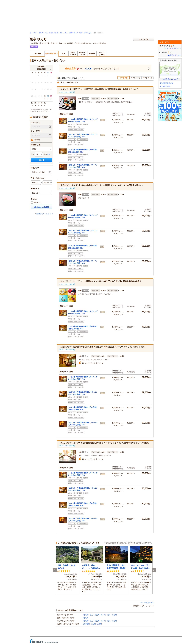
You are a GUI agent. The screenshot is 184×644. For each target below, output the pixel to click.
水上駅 (114, 615)
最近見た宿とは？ (175, 55)
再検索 (42, 160)
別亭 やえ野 (88, 33)
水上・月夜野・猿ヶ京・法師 (54, 33)
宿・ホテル (33, 33)
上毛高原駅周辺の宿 (166, 83)
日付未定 (35, 140)
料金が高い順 (147, 78)
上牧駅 (99, 624)
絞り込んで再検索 (42, 207)
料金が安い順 (136, 78)
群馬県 (41, 33)
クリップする (144, 39)
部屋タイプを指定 (38, 172)
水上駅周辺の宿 (165, 86)
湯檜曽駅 (87, 624)
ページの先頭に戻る (147, 603)
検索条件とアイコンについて (44, 214)
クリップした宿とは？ (174, 49)
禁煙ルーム (36, 203)
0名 (49, 154)
